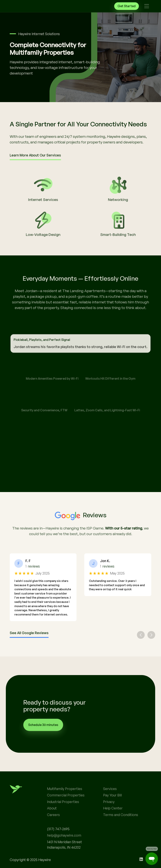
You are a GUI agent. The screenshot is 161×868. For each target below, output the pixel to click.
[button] (147, 6)
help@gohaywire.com (64, 846)
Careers (53, 825)
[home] (25, 6)
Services (110, 799)
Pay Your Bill (112, 806)
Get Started (127, 6)
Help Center (113, 819)
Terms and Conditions (121, 825)
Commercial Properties (66, 806)
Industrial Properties (63, 812)
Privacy (109, 812)
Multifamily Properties (65, 799)
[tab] (80, 349)
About (52, 819)
